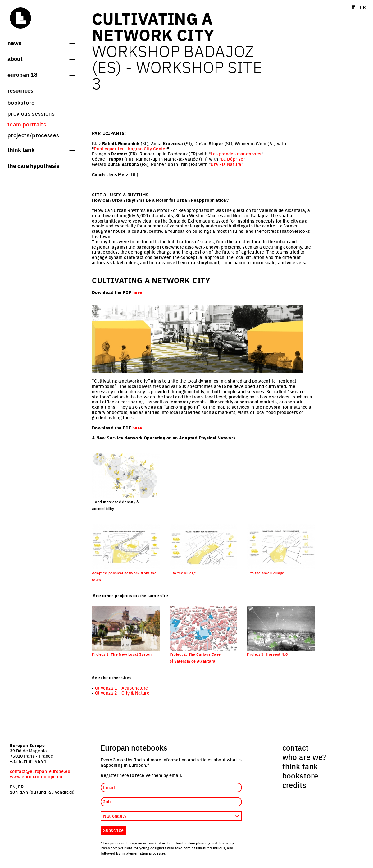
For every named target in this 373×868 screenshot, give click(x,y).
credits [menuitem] (294, 785)
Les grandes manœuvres (236, 154)
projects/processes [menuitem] (33, 135)
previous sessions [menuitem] (31, 113)
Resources (41, 90)
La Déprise (232, 159)
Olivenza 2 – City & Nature (122, 693)
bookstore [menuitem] (21, 102)
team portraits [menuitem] (27, 124)
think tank (41, 149)
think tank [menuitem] (300, 766)
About (41, 58)
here (137, 292)
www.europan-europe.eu (36, 776)
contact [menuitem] (296, 747)
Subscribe (113, 830)
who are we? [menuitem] (304, 757)
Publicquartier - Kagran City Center (130, 149)
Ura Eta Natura (226, 164)
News (41, 43)
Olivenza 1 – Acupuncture (122, 688)
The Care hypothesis (33, 165)
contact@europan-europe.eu (40, 771)
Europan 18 (41, 74)
